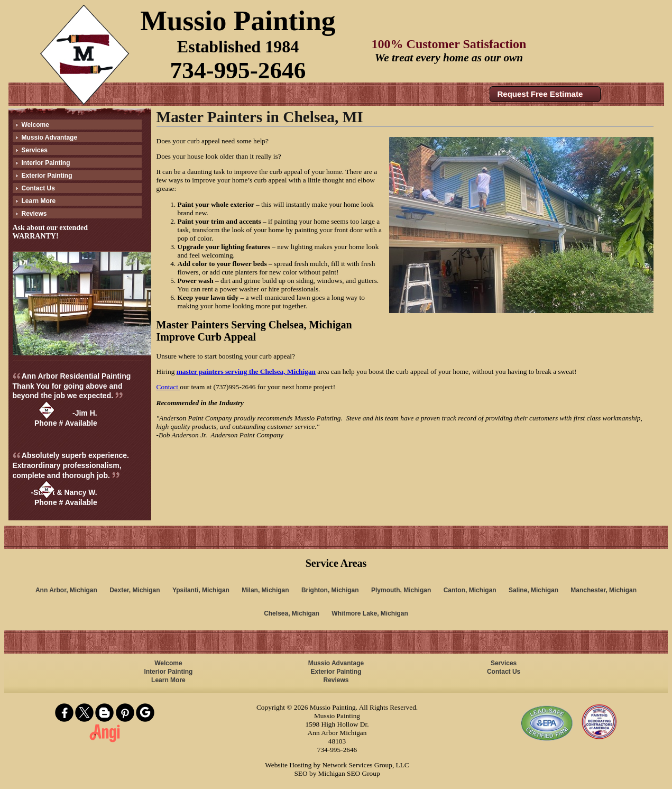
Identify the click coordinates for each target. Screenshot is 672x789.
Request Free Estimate (540, 94)
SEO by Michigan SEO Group (337, 773)
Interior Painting (46, 163)
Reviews (34, 214)
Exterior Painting (47, 176)
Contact (168, 387)
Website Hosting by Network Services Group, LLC (337, 765)
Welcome (35, 125)
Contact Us (38, 188)
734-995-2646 (238, 70)
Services (35, 150)
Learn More (39, 201)
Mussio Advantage (50, 137)
